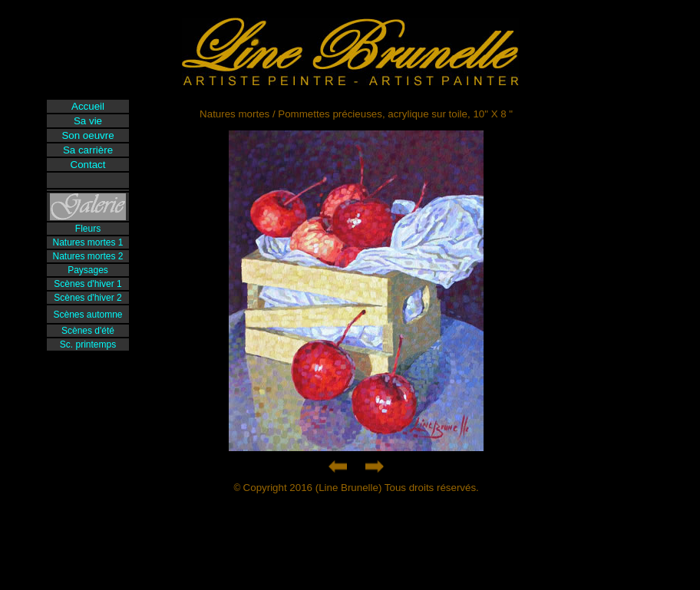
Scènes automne (87, 315)
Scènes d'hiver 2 (87, 298)
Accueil (88, 106)
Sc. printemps (88, 344)
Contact (88, 165)
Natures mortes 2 (87, 256)
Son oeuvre (87, 135)
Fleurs (88, 229)
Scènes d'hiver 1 (87, 284)
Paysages (88, 270)
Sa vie (88, 121)
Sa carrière (88, 150)
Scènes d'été (88, 331)
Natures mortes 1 (87, 242)
